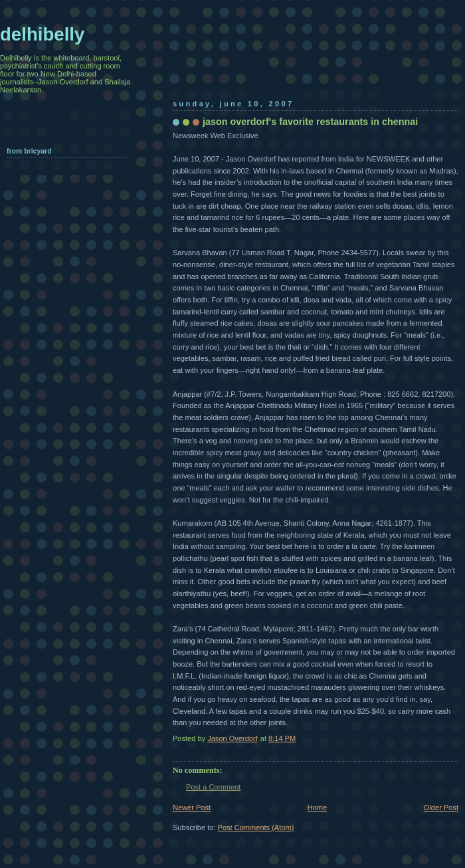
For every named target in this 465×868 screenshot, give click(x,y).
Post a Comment (213, 787)
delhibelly (42, 34)
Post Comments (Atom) (256, 827)
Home (317, 808)
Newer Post (192, 808)
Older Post (441, 808)
